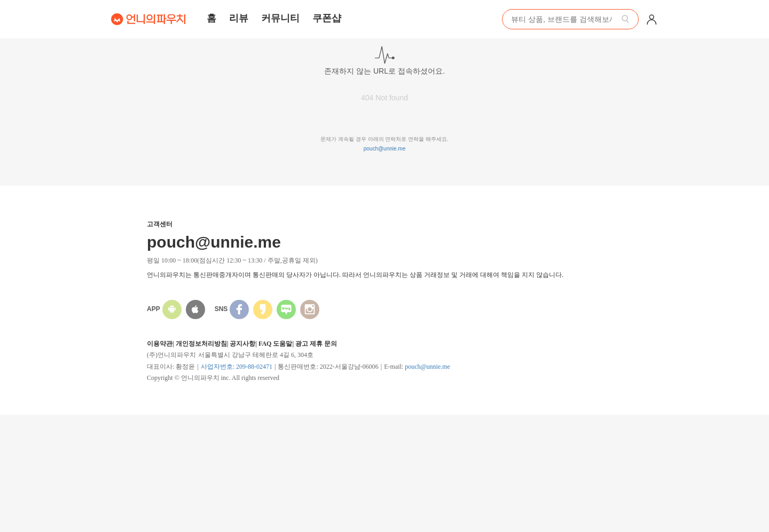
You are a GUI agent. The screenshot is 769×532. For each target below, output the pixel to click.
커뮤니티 (280, 18)
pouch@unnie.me (385, 149)
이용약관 (160, 344)
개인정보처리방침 (201, 344)
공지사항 (242, 344)
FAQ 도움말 (275, 344)
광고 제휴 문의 (316, 344)
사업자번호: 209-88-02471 (237, 367)
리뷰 (239, 18)
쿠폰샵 (327, 18)
